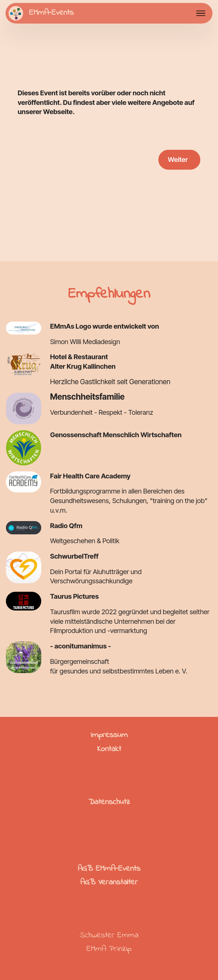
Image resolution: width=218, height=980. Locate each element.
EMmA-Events (51, 13)
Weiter (178, 159)
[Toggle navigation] (201, 13)
